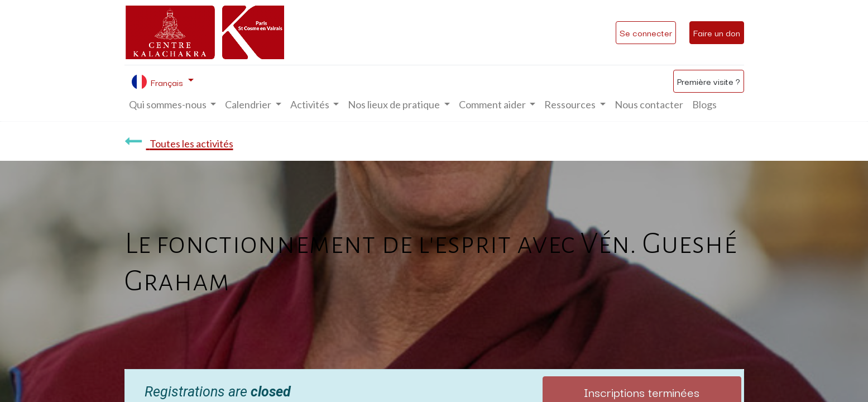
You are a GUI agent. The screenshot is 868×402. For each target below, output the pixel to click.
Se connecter (646, 32)
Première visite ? (709, 81)
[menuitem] (649, 105)
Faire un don (717, 32)
